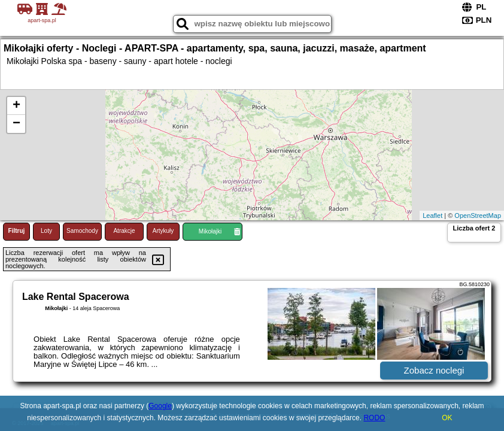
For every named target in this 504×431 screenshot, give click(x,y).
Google (160, 406)
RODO (374, 418)
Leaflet (432, 215)
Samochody (82, 231)
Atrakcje (124, 231)
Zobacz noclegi (434, 370)
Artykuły (163, 231)
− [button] (16, 124)
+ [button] (16, 106)
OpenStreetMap (478, 215)
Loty (46, 231)
